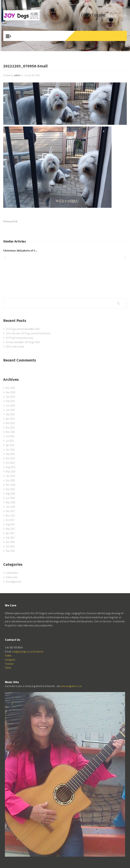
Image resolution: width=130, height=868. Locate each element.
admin (17, 75)
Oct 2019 (10, 463)
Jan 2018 (10, 507)
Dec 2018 (10, 480)
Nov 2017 (10, 516)
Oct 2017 (10, 520)
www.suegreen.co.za (71, 686)
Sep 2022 (10, 414)
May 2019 (10, 472)
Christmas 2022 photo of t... (20, 250)
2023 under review (15, 347)
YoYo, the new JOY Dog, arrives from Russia (28, 333)
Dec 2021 (10, 427)
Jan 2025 (10, 397)
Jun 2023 (10, 405)
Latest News (12, 573)
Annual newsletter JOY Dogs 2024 (23, 342)
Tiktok (8, 668)
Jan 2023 (10, 410)
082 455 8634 (117, 15)
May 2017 (10, 529)
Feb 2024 (10, 401)
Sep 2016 (10, 551)
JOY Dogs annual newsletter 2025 (23, 329)
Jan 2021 (10, 449)
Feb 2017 (10, 538)
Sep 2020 (10, 454)
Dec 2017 (10, 511)
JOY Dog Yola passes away (20, 338)
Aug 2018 (10, 494)
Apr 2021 (10, 445)
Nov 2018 (10, 485)
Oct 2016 (10, 546)
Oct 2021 (10, 436)
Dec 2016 (10, 542)
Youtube (9, 664)
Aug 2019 (10, 467)
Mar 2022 (10, 423)
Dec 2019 (10, 458)
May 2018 (10, 502)
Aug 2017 (10, 524)
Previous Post (10, 221)
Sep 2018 (10, 489)
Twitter (8, 656)
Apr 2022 (10, 419)
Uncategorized (13, 582)
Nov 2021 (10, 432)
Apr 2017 (10, 533)
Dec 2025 (10, 388)
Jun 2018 (10, 498)
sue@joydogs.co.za (22, 652)
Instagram (10, 660)
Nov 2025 (10, 392)
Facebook (38, 652)
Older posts (12, 577)
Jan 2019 (10, 476)
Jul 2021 (10, 441)
